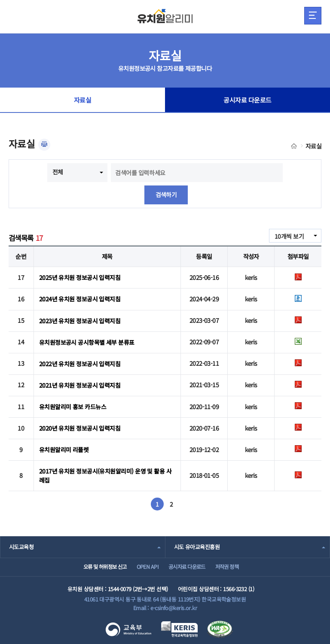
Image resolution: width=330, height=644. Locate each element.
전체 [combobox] (58, 172)
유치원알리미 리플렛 (64, 448)
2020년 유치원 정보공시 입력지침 (80, 426)
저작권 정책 (234, 565)
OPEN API (145, 565)
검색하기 (166, 195)
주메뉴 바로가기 (0, 0)
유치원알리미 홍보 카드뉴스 (73, 405)
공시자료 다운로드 (248, 100)
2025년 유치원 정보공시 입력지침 (80, 277)
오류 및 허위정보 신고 (96, 565)
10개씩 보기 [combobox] (289, 236)
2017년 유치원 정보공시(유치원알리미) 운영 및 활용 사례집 (105, 473)
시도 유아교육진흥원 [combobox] (197, 544)
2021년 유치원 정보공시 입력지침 (80, 384)
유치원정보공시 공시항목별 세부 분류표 (87, 341)
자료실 (82, 100)
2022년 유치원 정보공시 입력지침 (80, 362)
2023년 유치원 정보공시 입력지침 (80, 320)
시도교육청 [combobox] (21, 544)
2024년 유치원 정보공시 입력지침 (80, 299)
